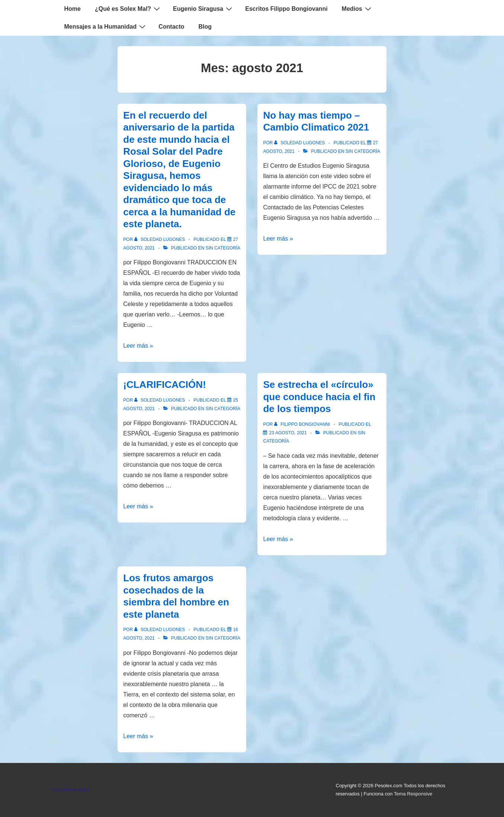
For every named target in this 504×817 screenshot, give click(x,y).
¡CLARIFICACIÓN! (164, 385)
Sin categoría (223, 248)
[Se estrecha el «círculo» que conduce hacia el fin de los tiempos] (288, 433)
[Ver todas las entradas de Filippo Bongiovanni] (303, 424)
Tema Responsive (413, 794)
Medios (357, 9)
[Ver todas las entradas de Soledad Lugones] (160, 239)
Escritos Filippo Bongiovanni (286, 9)
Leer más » (138, 346)
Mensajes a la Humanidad (106, 26)
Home (73, 9)
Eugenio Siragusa (203, 9)
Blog (205, 27)
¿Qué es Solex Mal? (128, 9)
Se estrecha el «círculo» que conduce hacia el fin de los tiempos (319, 397)
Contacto (171, 27)
